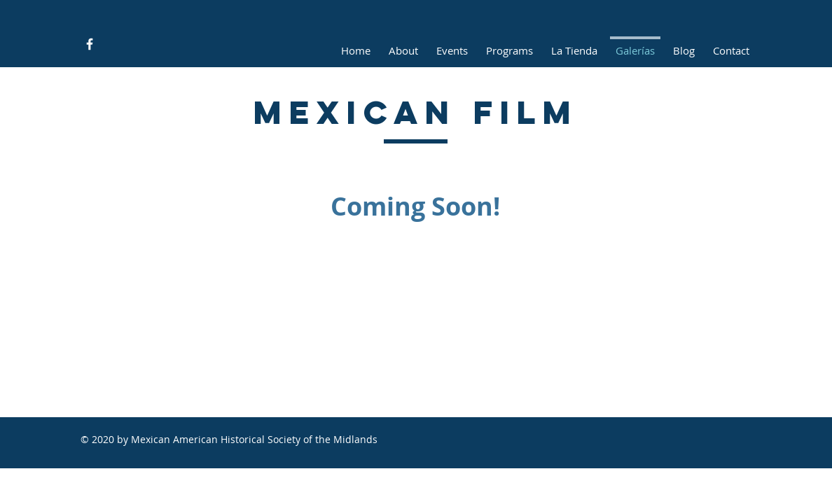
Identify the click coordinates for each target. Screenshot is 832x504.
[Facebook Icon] (90, 44)
